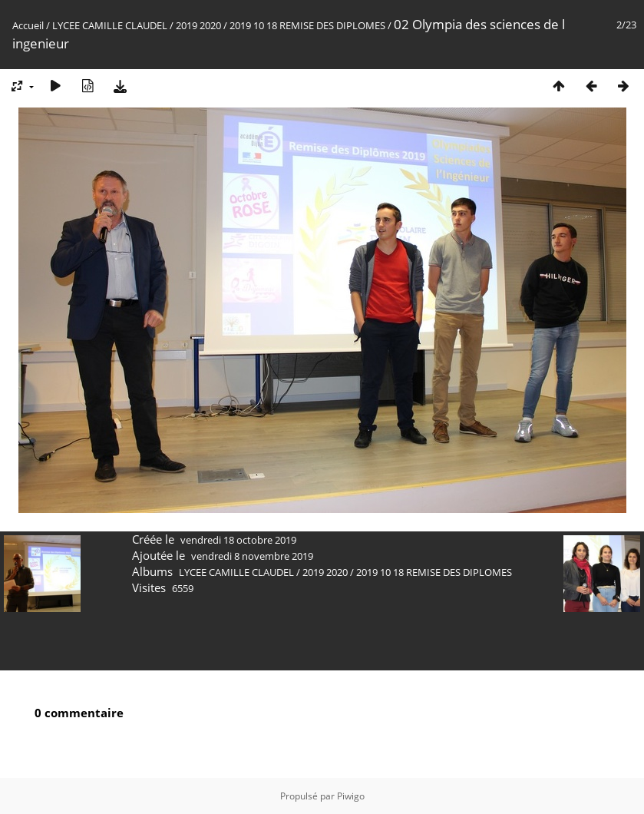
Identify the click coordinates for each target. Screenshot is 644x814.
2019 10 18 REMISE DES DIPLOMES (307, 25)
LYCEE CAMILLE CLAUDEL (110, 25)
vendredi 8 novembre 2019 (252, 556)
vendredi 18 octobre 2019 (238, 540)
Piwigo (351, 796)
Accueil (28, 25)
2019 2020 (198, 25)
